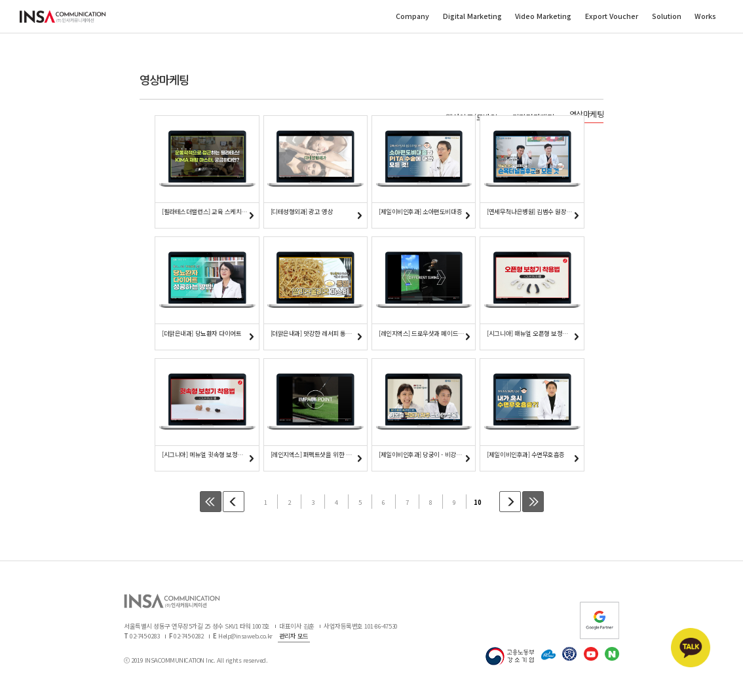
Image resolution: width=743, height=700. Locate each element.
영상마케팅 (587, 114)
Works (705, 17)
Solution (667, 17)
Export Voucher (612, 17)
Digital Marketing (472, 17)
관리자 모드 (294, 638)
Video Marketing (543, 17)
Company (412, 17)
